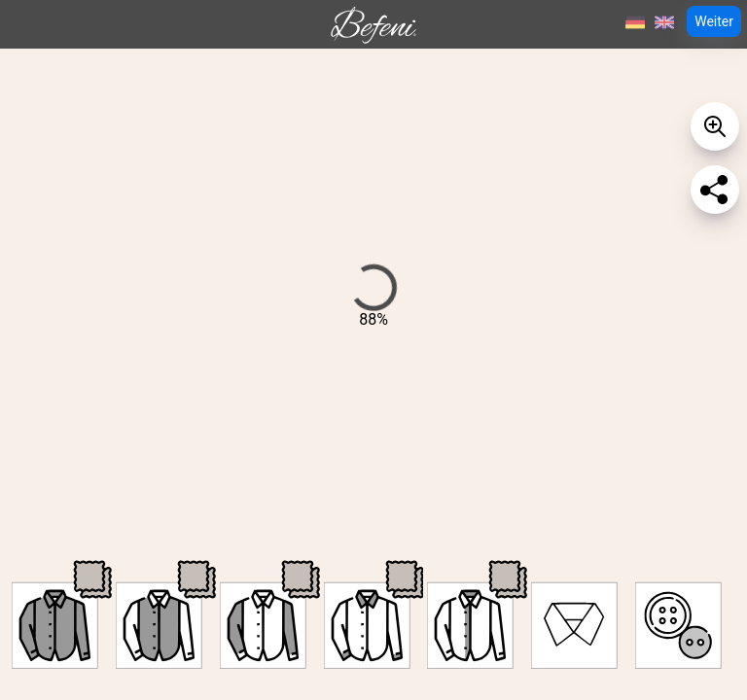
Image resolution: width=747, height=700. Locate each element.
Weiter (714, 21)
